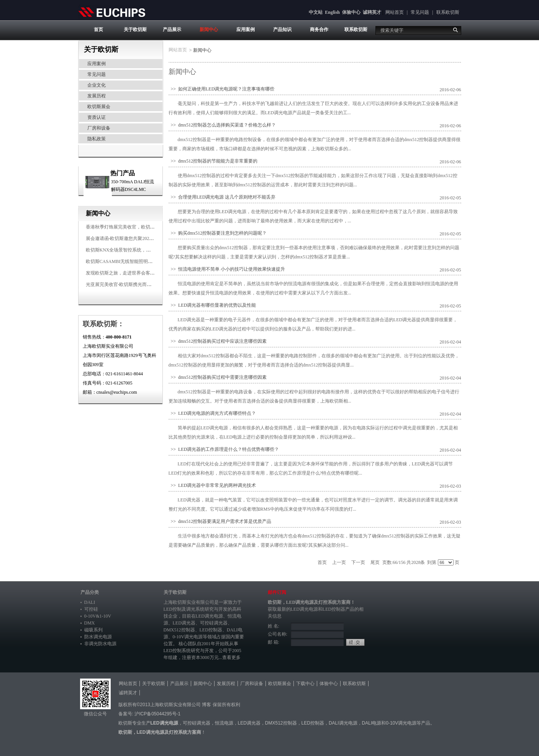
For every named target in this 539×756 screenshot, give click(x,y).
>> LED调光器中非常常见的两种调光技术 (212, 485)
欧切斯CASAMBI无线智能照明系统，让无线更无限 (138, 261)
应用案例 (246, 30)
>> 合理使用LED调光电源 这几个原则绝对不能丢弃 (222, 197)
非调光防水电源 (100, 644)
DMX (90, 623)
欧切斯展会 (99, 107)
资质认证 (97, 117)
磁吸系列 (93, 630)
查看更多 (231, 657)
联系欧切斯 (448, 12)
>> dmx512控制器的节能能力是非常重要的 (213, 161)
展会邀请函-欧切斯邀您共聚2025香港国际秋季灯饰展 (139, 238)
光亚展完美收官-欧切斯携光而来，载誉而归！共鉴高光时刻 (146, 284)
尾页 (375, 562)
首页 (98, 30)
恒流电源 (224, 723)
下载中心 (305, 684)
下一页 (358, 562)
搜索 (455, 30)
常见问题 (420, 12)
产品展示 (172, 30)
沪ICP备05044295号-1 (157, 714)
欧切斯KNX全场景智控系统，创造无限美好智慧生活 (139, 250)
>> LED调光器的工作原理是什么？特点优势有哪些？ (224, 449)
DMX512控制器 (179, 630)
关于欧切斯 (135, 30)
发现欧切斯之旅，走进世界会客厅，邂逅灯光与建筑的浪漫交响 (150, 273)
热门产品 (123, 173)
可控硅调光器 (214, 623)
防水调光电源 (98, 637)
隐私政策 (97, 139)
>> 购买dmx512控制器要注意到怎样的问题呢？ (218, 233)
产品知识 (282, 30)
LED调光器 (184, 623)
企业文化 (97, 85)
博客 (206, 705)
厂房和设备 (99, 128)
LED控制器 (211, 630)
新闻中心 (209, 30)
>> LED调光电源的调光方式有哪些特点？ (212, 413)
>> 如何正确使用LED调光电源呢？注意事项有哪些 (222, 89)
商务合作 (319, 30)
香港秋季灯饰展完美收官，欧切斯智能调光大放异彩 (139, 227)
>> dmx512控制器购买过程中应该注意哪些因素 (218, 341)
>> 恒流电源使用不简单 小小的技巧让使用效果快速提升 (227, 269)
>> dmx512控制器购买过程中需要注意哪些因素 (218, 377)
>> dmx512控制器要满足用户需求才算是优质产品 (220, 521)
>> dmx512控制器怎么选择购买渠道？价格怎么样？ (222, 125)
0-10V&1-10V (98, 616)
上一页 (339, 562)
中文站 (316, 12)
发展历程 (97, 96)
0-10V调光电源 (188, 637)
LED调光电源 (209, 616)
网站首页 (395, 12)
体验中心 (351, 12)
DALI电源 (372, 723)
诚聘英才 (372, 12)
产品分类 (90, 592)
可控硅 (91, 609)
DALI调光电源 (343, 723)
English (332, 12)
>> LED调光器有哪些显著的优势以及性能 (212, 305)
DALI (90, 602)
